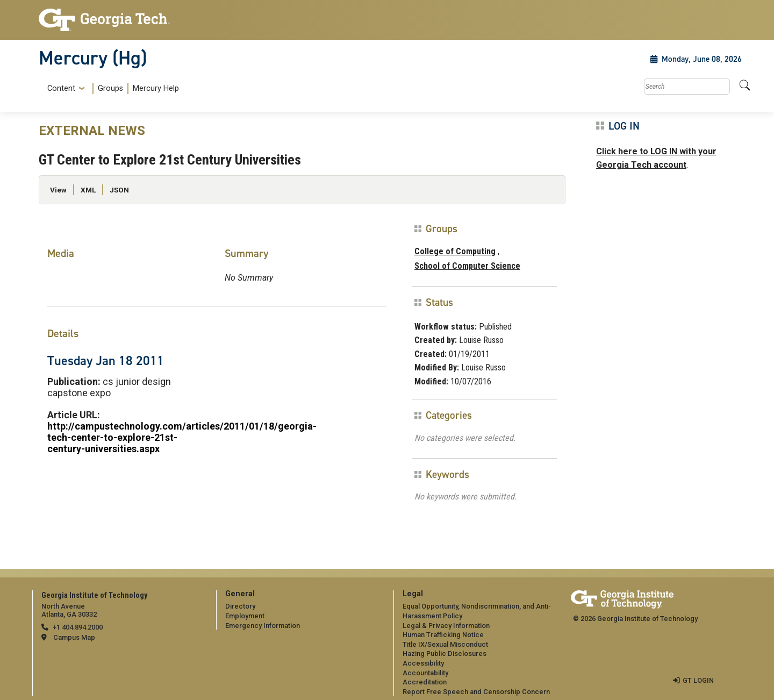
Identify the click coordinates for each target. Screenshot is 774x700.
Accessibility (423, 663)
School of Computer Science (467, 266)
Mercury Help (156, 88)
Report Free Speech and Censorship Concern (476, 692)
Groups (110, 88)
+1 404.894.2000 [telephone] (78, 627)
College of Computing (455, 251)
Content (61, 89)
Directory (240, 606)
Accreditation (425, 682)
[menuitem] (111, 88)
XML (88, 190)
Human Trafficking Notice (443, 635)
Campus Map (74, 637)
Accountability (425, 673)
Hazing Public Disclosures (445, 653)
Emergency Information (263, 626)
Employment (245, 616)
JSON (119, 190)
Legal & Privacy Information (446, 626)
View (58, 190)
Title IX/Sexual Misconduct (445, 644)
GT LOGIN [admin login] (698, 680)
